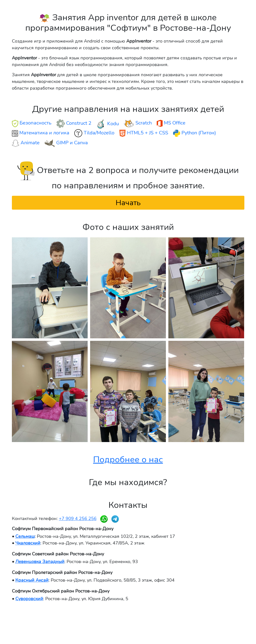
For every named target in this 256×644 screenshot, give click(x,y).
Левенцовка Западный (40, 562)
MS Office (171, 123)
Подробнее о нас (128, 459)
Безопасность (32, 123)
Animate (26, 143)
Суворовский (29, 599)
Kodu (108, 124)
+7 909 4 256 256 (78, 519)
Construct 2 (74, 124)
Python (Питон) (194, 133)
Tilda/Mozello (94, 133)
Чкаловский (28, 543)
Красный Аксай (32, 580)
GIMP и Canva (66, 143)
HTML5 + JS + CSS (144, 133)
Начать (128, 203)
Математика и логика (41, 133)
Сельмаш (25, 536)
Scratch (138, 123)
